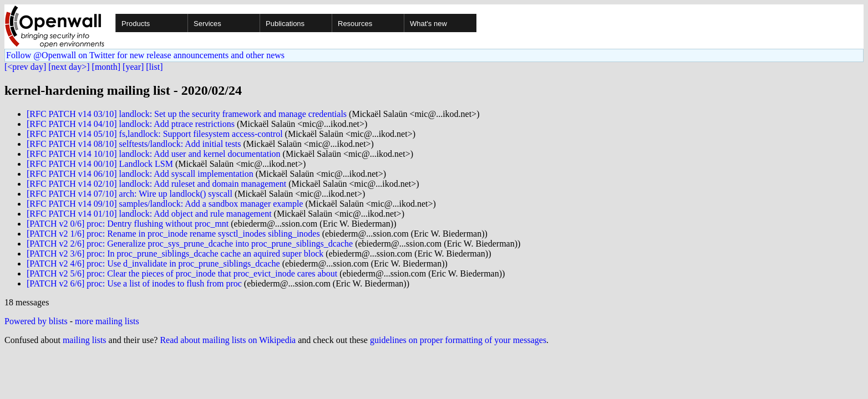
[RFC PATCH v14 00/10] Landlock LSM (100, 164)
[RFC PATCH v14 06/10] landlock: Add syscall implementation (140, 174)
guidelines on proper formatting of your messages (458, 340)
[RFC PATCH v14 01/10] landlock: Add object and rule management (149, 214)
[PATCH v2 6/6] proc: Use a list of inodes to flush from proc (134, 283)
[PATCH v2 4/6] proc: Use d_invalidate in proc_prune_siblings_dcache (153, 264)
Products (136, 24)
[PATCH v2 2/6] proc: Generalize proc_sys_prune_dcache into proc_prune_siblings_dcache (190, 244)
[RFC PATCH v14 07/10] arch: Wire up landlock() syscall (130, 194)
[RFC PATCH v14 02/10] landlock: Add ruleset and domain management (156, 184)
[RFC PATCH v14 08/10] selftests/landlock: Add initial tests (134, 144)
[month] (106, 67)
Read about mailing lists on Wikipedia (228, 340)
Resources (355, 24)
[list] (154, 67)
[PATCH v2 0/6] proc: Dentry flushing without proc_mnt (128, 224)
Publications (285, 24)
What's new (428, 24)
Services (207, 24)
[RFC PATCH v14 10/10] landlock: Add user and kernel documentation (154, 154)
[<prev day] (25, 67)
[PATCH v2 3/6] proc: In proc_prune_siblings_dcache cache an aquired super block (175, 254)
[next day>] (69, 67)
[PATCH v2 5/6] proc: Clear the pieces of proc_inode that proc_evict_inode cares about (182, 273)
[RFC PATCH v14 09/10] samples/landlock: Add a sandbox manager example (165, 204)
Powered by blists (36, 321)
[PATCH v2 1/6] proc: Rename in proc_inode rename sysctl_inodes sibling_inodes (173, 234)
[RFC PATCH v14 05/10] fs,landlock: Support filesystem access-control (155, 134)
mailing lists (85, 340)
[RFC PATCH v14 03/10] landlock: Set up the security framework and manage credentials (187, 114)
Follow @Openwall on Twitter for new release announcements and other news (145, 55)
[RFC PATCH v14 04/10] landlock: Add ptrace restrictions (131, 124)
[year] (133, 67)
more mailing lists (107, 321)
